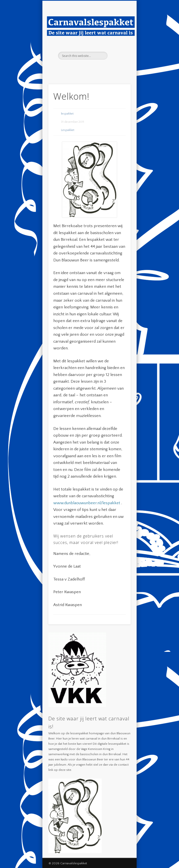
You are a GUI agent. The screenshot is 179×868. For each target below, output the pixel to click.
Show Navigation (119, 44)
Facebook (84, 68)
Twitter (94, 68)
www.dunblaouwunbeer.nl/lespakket (87, 503)
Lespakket (68, 130)
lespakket (67, 114)
